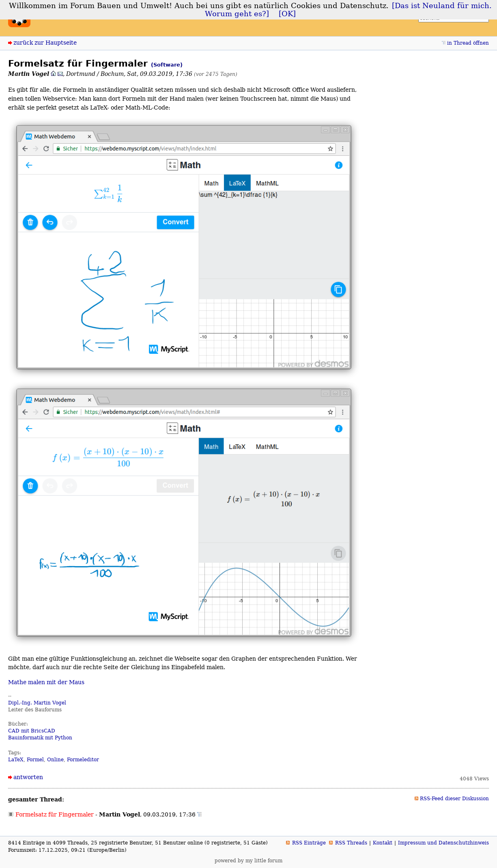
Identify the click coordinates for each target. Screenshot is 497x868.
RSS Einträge (309, 843)
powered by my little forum (248, 861)
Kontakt (383, 843)
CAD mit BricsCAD (32, 731)
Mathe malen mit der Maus (46, 682)
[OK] (287, 14)
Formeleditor (83, 760)
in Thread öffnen (468, 43)
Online (55, 760)
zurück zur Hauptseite (45, 43)
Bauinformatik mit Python (40, 738)
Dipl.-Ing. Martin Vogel (37, 703)
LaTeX (16, 760)
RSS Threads (351, 843)
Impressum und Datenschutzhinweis (443, 843)
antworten (28, 777)
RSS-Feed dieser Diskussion (454, 799)
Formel (35, 760)
